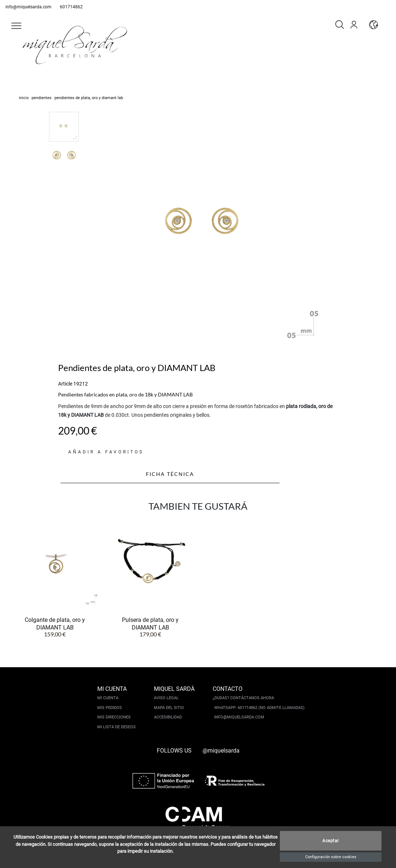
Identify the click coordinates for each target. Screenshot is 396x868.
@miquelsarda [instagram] (221, 751)
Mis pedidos (110, 708)
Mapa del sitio (169, 708)
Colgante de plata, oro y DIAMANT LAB (55, 624)
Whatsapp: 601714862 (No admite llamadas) (259, 708)
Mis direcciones (114, 717)
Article (65, 384)
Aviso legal (166, 698)
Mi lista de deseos (117, 727)
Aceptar (331, 841)
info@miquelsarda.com (28, 7)
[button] (16, 26)
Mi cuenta (108, 698)
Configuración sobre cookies (331, 857)
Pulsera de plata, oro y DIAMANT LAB (150, 624)
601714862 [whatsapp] (71, 7)
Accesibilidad (168, 717)
